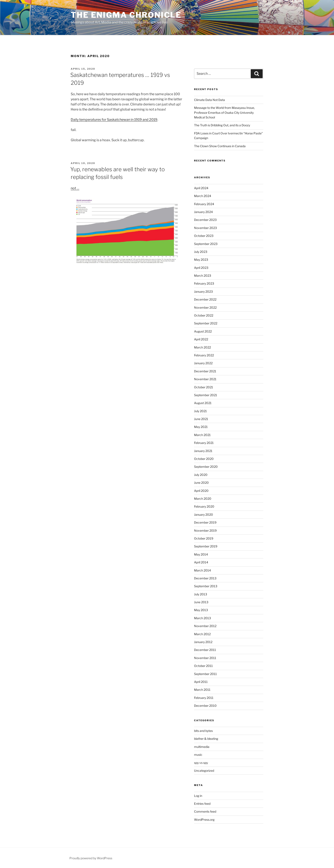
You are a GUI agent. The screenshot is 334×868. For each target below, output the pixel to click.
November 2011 (205, 658)
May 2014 (201, 554)
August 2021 (203, 403)
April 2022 (201, 339)
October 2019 (204, 538)
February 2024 (204, 204)
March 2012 (202, 634)
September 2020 (206, 467)
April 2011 (201, 682)
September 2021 (206, 395)
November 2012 (205, 626)
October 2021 (204, 387)
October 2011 (203, 666)
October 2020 (204, 459)
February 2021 (204, 443)
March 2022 (202, 347)
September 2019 (206, 546)
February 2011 (204, 698)
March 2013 (202, 618)
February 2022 (204, 355)
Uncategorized (204, 771)
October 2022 (204, 315)
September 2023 (206, 244)
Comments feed (205, 811)
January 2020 (204, 515)
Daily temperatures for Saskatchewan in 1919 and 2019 (114, 120)
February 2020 (204, 506)
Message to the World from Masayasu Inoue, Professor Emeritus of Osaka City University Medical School (224, 112)
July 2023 (201, 252)
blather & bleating (206, 739)
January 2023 (203, 291)
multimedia (202, 747)
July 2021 (200, 411)
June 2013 (201, 602)
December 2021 (205, 371)
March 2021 (202, 435)
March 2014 (202, 570)
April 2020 (201, 491)
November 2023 (205, 228)
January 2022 (203, 363)
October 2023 (204, 236)
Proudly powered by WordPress (91, 858)
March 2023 (203, 276)
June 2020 (201, 483)
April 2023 (201, 268)
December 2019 (205, 522)
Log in (198, 796)
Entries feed (202, 804)
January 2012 (203, 642)
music (198, 755)
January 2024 (203, 212)
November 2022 (205, 307)
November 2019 (205, 530)
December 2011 (205, 650)
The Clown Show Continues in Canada (220, 146)
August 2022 (203, 331)
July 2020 (201, 475)
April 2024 (201, 188)
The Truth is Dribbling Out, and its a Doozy (222, 125)
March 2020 (203, 499)
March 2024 (203, 196)
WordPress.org (204, 820)
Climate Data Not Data (209, 100)
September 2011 (205, 674)
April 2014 (201, 562)
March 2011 (202, 690)
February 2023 (204, 283)
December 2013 (205, 578)
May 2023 (201, 260)
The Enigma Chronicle (126, 15)
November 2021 (205, 379)
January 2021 (203, 451)
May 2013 (201, 610)
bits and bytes (203, 731)
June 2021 (201, 419)
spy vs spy (201, 763)
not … (75, 188)
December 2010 (205, 706)
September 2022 (206, 323)
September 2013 (206, 586)
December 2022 (205, 299)
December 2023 (205, 220)
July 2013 (201, 594)
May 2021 (201, 427)
